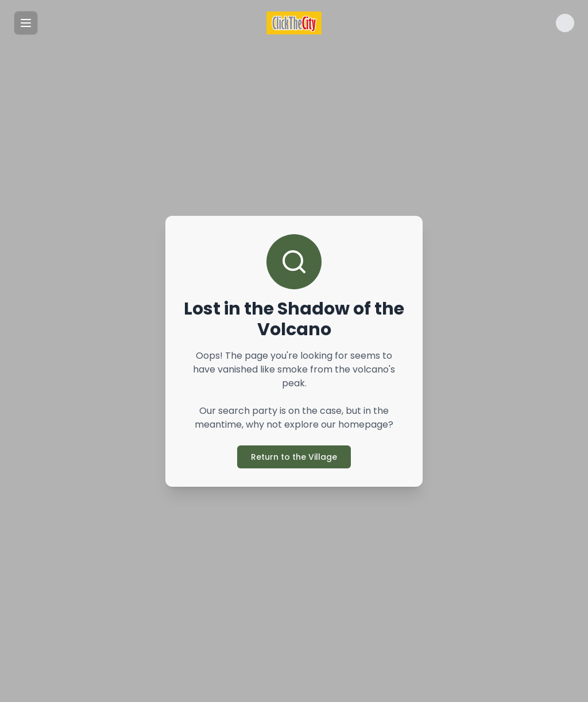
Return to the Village (294, 457)
